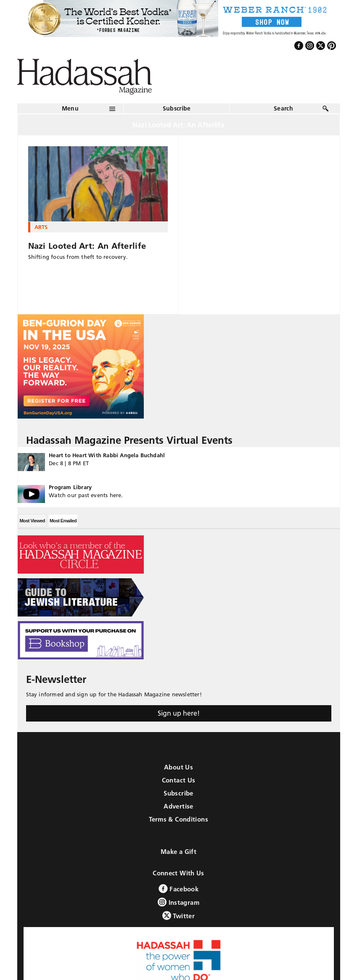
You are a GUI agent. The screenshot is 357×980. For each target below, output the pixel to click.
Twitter (178, 915)
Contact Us (179, 780)
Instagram (178, 902)
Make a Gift (178, 852)
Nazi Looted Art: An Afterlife (87, 246)
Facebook (178, 889)
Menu (70, 108)
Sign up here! (179, 713)
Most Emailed (63, 521)
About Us (178, 767)
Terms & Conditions (178, 819)
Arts (41, 227)
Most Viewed (32, 521)
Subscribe (177, 108)
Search (283, 108)
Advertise (178, 806)
